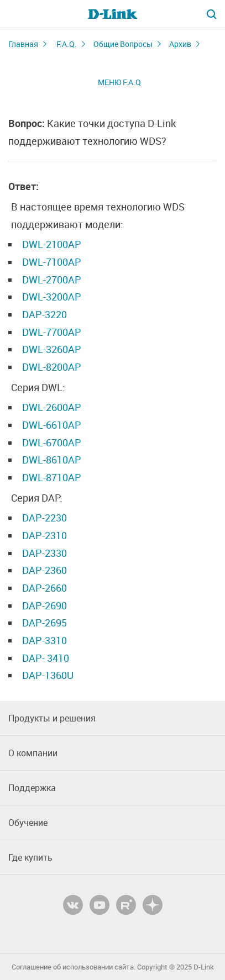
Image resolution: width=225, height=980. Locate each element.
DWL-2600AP (52, 407)
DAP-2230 (45, 518)
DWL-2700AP (52, 280)
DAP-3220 (45, 314)
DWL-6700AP (52, 442)
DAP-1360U (48, 675)
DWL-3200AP (52, 297)
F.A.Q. (67, 44)
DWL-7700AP (52, 332)
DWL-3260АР (52, 349)
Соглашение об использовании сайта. (74, 967)
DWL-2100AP (52, 244)
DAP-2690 (45, 605)
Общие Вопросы (123, 44)
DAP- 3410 (46, 658)
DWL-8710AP (52, 477)
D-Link (204, 967)
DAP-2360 (45, 570)
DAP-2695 (45, 623)
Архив (180, 44)
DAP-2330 (45, 553)
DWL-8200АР (52, 367)
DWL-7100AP (52, 262)
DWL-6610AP (52, 425)
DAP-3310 (45, 640)
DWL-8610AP (52, 460)
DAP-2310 (45, 535)
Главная (23, 44)
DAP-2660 (45, 588)
